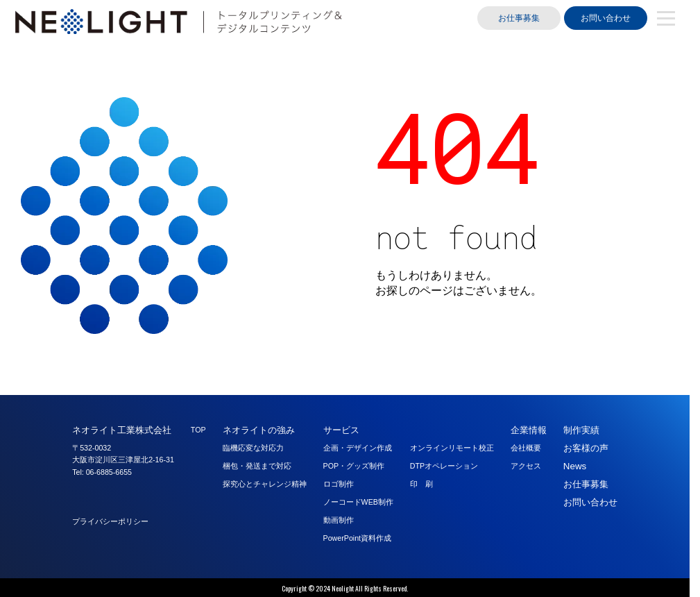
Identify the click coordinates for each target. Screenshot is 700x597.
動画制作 (339, 520)
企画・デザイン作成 (358, 448)
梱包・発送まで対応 (257, 466)
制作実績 (581, 430)
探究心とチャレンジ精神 (265, 484)
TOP (198, 430)
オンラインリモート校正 (452, 448)
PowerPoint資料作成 (358, 538)
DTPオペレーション (444, 466)
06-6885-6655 (109, 472)
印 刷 (421, 484)
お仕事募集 (519, 18)
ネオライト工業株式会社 (122, 430)
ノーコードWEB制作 (358, 502)
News (575, 466)
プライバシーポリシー (110, 521)
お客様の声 (586, 448)
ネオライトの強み (259, 430)
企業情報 (529, 430)
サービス (341, 430)
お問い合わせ (606, 18)
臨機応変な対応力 (253, 448)
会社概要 (526, 448)
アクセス (526, 466)
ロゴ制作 (339, 484)
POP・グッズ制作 (354, 466)
